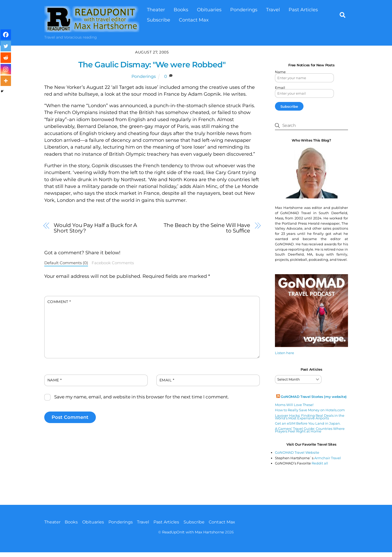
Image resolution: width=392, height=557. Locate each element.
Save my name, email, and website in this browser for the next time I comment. (142, 397)
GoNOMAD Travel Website (297, 452)
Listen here (285, 353)
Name (55, 380)
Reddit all (320, 463)
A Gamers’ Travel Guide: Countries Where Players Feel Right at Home (310, 430)
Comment (59, 302)
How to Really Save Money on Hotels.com (310, 410)
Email (167, 380)
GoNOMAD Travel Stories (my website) (314, 397)
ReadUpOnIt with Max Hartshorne (193, 532)
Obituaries (209, 10)
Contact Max (194, 20)
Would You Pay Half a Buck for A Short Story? (95, 228)
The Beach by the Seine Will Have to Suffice (207, 228)
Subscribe (159, 20)
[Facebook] (6, 35)
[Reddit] (6, 58)
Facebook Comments (113, 263)
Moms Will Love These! (294, 405)
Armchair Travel (328, 458)
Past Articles (303, 10)
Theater (156, 10)
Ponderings (244, 10)
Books (181, 10)
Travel (273, 10)
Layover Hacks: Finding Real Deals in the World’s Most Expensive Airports (310, 417)
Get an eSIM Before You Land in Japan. (308, 423)
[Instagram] (6, 69)
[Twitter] (6, 46)
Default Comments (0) (66, 263)
